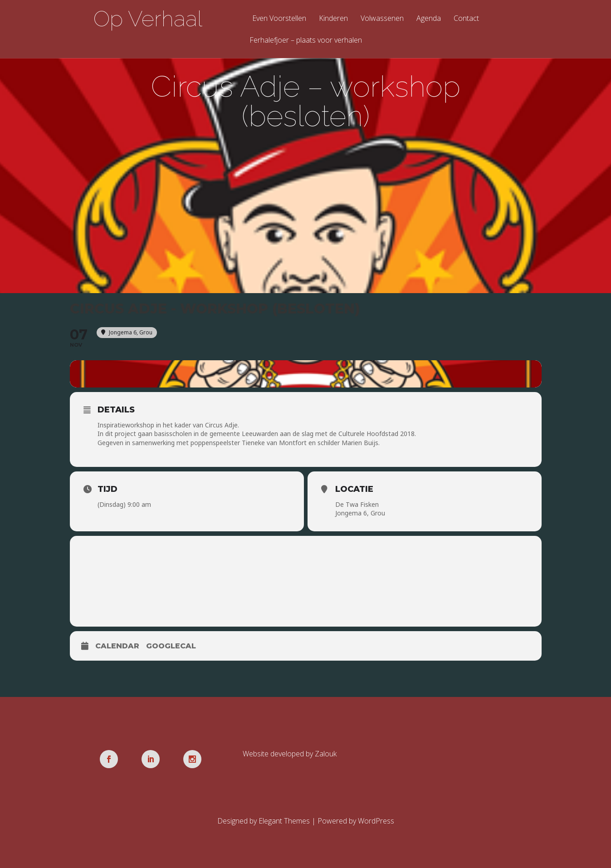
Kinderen (333, 19)
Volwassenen (382, 19)
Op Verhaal (148, 19)
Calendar (117, 646)
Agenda (429, 19)
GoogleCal (171, 646)
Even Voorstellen (279, 19)
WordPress (376, 821)
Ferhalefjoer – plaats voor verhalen (306, 41)
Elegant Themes (284, 821)
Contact (466, 19)
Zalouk (326, 754)
